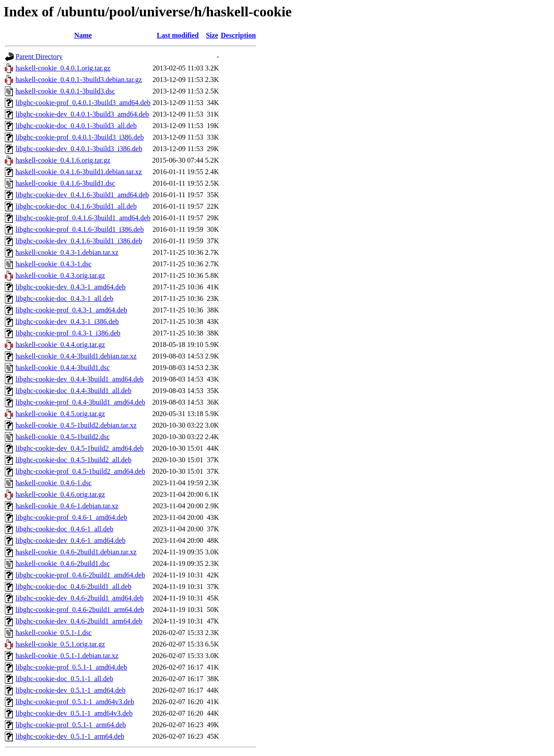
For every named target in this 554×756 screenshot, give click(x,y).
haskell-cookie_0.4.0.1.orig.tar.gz (63, 68)
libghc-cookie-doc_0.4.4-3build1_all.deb (74, 391)
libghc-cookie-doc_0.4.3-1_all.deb (64, 298)
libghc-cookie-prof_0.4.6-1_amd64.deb (71, 517)
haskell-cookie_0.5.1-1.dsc (54, 633)
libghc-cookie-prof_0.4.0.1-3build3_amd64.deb (83, 103)
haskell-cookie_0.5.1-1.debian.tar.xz (67, 656)
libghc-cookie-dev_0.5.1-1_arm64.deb (70, 736)
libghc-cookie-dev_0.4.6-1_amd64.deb (70, 540)
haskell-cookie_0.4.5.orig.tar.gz (60, 414)
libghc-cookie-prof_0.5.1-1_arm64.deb (71, 725)
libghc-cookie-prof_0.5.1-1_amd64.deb (71, 667)
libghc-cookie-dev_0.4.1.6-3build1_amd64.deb (82, 195)
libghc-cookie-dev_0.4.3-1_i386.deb (67, 321)
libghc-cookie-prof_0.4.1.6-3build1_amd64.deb (83, 218)
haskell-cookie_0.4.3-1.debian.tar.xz (67, 252)
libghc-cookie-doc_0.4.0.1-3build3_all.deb (76, 126)
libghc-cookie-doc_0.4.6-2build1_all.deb (74, 586)
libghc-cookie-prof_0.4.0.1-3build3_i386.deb (80, 137)
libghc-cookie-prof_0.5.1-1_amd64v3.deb (75, 702)
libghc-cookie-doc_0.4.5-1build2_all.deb (74, 460)
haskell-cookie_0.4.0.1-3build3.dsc (65, 91)
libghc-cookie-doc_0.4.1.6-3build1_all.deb (76, 206)
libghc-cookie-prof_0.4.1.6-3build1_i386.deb (80, 229)
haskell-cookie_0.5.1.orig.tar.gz (60, 644)
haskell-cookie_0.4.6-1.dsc (54, 483)
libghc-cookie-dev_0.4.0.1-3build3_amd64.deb (82, 114)
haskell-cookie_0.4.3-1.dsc (54, 264)
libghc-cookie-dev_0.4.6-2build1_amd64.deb (79, 598)
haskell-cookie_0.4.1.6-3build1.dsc (65, 183)
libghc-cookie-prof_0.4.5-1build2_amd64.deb (80, 471)
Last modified (178, 35)
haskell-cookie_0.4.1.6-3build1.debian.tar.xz (79, 172)
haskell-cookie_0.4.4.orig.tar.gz (60, 345)
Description (238, 35)
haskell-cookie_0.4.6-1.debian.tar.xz (67, 506)
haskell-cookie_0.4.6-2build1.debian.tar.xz (76, 552)
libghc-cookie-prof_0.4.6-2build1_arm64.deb (80, 610)
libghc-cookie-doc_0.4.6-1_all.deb (64, 529)
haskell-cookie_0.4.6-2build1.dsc (63, 563)
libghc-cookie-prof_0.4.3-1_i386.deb (68, 333)
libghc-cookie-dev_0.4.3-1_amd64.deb (70, 287)
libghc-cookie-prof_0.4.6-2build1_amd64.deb (80, 575)
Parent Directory (39, 57)
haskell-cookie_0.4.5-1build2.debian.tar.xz (76, 425)
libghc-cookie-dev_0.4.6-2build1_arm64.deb (79, 621)
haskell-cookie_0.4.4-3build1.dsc (63, 368)
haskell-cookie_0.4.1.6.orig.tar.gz (63, 160)
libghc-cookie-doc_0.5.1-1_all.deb (64, 679)
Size (212, 35)
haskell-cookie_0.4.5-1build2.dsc (63, 437)
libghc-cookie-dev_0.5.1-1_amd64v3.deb (74, 713)
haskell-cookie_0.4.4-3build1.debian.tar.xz (76, 356)
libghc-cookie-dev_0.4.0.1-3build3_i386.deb (79, 149)
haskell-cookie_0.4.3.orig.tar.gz (60, 275)
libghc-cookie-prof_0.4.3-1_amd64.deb (71, 310)
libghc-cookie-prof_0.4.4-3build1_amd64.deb (80, 402)
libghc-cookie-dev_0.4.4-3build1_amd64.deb (79, 379)
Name (83, 35)
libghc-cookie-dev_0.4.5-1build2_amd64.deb (79, 448)
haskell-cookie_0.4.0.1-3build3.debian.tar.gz (79, 80)
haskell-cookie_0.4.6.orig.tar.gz (60, 494)
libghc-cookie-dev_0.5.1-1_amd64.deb (70, 690)
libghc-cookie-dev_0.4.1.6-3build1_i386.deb (79, 241)
